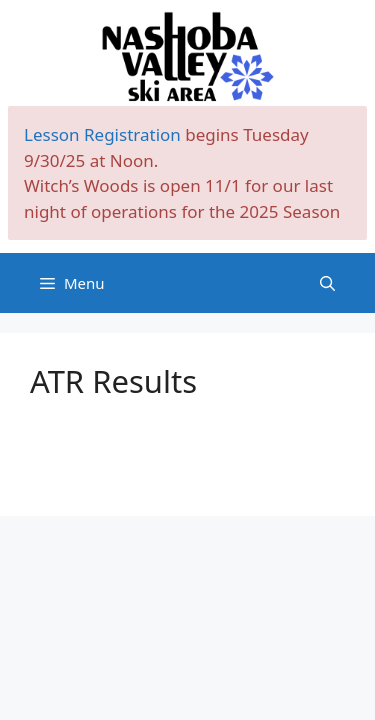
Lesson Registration (102, 134)
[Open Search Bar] (327, 283)
